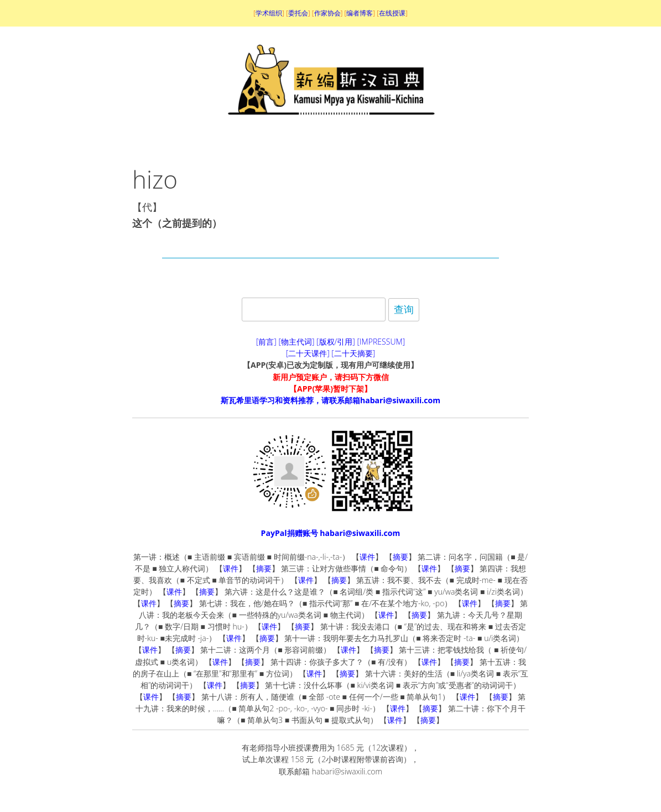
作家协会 (327, 13)
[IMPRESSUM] (381, 342)
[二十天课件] (308, 353)
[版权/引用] (336, 342)
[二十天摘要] (353, 353)
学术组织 (269, 13)
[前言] (266, 342)
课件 (367, 557)
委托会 (298, 13)
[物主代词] (296, 342)
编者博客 (360, 13)
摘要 (400, 557)
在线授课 (392, 13)
